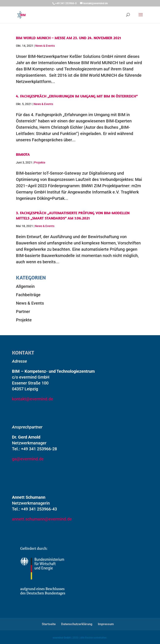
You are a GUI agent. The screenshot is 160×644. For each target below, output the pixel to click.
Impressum (106, 624)
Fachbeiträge (28, 295)
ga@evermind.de (28, 459)
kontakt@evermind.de (33, 399)
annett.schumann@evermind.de (42, 519)
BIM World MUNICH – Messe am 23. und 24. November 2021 (69, 38)
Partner (23, 312)
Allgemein (25, 286)
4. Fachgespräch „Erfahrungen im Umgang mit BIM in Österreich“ (77, 96)
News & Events (45, 46)
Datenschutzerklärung (77, 624)
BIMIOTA (23, 154)
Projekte (40, 162)
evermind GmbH (62, 638)
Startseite (49, 624)
